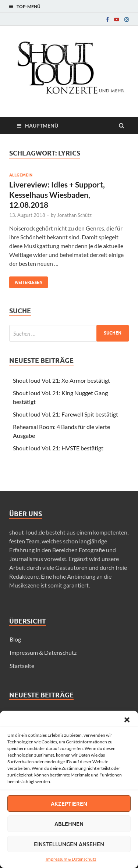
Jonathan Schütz (74, 215)
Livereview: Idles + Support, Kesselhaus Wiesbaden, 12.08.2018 (57, 194)
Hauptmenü (42, 126)
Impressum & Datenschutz (71, 859)
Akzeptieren (69, 804)
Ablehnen (69, 824)
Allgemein (21, 175)
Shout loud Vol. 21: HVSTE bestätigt (58, 448)
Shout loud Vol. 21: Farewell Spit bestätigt (66, 414)
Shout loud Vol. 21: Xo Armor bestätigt (61, 380)
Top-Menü (29, 6)
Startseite (22, 666)
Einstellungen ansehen (69, 844)
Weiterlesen (26, 281)
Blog (15, 639)
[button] (127, 720)
